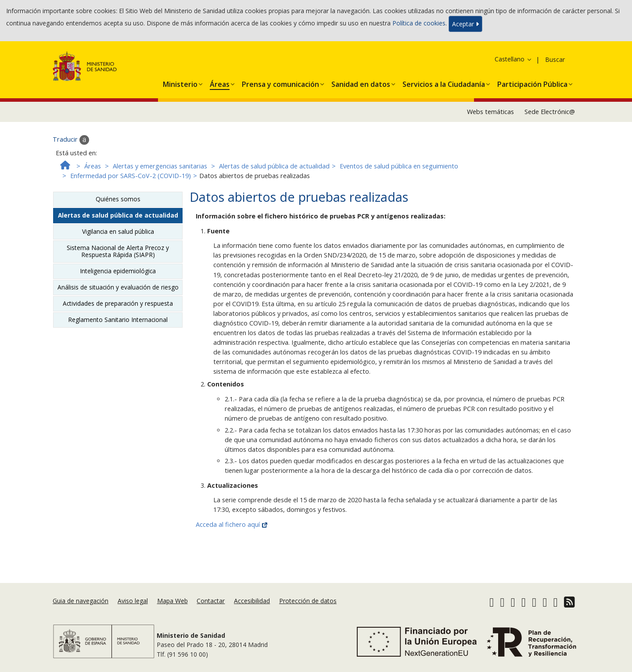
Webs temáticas (490, 112)
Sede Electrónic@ (550, 112)
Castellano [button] (513, 59)
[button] (180, 82)
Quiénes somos (118, 199)
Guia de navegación (81, 601)
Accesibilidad (252, 601)
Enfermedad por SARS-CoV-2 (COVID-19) (131, 176)
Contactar (211, 601)
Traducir (71, 140)
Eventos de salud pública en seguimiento (399, 166)
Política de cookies (419, 23)
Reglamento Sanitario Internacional (118, 320)
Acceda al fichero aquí (232, 524)
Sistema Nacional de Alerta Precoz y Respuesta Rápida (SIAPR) (118, 251)
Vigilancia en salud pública (118, 231)
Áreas (93, 166)
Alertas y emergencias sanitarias (160, 166)
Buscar (555, 59)
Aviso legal (133, 601)
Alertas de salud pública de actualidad (274, 166)
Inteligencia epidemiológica (118, 271)
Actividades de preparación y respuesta (118, 303)
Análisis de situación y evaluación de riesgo (118, 287)
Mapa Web (172, 601)
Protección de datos (308, 601)
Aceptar (465, 24)
